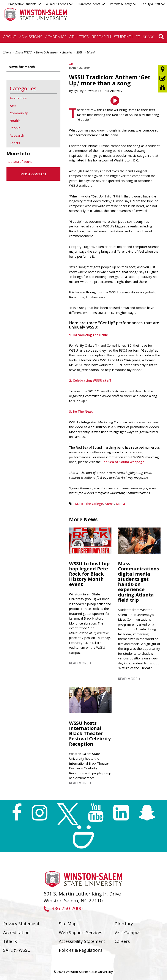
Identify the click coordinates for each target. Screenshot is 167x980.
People (15, 128)
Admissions (31, 37)
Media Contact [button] (34, 174)
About (10, 37)
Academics (56, 37)
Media (120, 504)
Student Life (127, 37)
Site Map (68, 924)
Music (79, 504)
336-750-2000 (63, 908)
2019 (80, 52)
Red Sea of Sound (20, 161)
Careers (122, 941)
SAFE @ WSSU (17, 950)
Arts (73, 64)
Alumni (109, 504)
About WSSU (24, 52)
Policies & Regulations (81, 950)
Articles (67, 52)
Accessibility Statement (82, 941)
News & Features (47, 52)
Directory (124, 924)
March (91, 52)
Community (19, 113)
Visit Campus (128, 932)
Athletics (79, 37)
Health (15, 121)
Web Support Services (81, 932)
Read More (80, 663)
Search (153, 37)
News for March (22, 67)
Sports (15, 143)
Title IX (10, 941)
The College (94, 504)
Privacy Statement (21, 924)
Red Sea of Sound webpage (123, 462)
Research (101, 37)
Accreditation (16, 932)
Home (7, 52)
